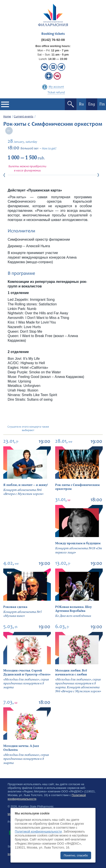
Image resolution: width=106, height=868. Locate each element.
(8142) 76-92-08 (53, 40)
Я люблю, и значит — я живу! (26, 485)
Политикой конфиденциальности (38, 831)
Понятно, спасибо (76, 855)
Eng (92, 104)
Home (7, 117)
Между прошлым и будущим (78, 543)
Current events (24, 117)
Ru (81, 104)
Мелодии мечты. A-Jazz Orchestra (21, 748)
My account (56, 87)
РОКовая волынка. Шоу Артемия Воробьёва (73, 609)
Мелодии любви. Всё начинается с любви (71, 672)
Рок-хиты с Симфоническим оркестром (77, 487)
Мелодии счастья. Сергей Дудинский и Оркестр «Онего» (27, 672)
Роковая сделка (15, 607)
